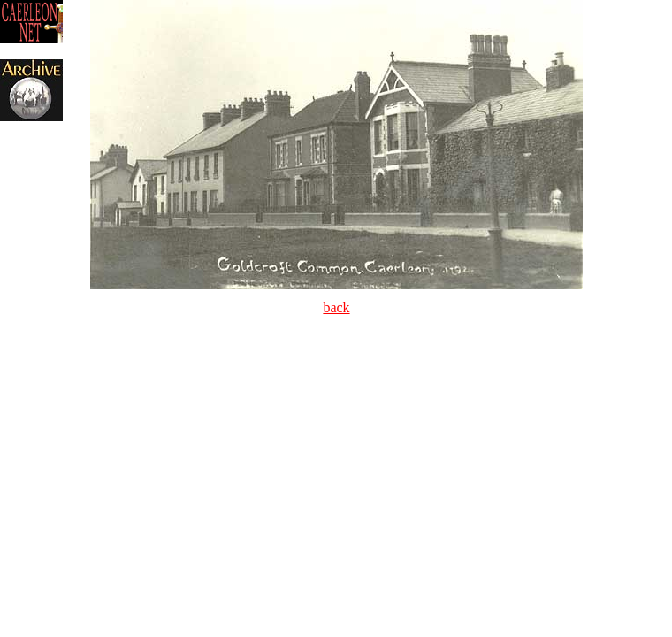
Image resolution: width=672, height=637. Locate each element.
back (336, 307)
